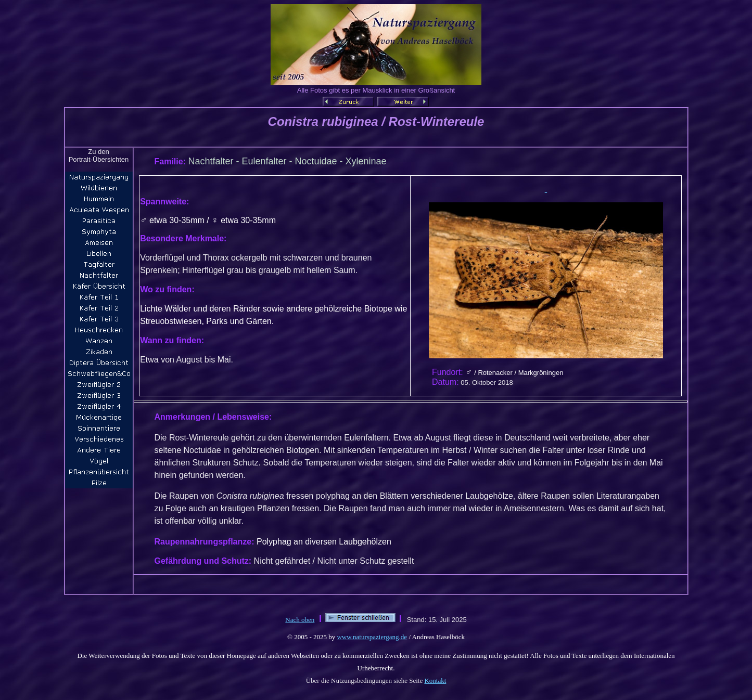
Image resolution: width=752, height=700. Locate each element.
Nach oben (300, 620)
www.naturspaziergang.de (372, 637)
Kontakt (435, 680)
